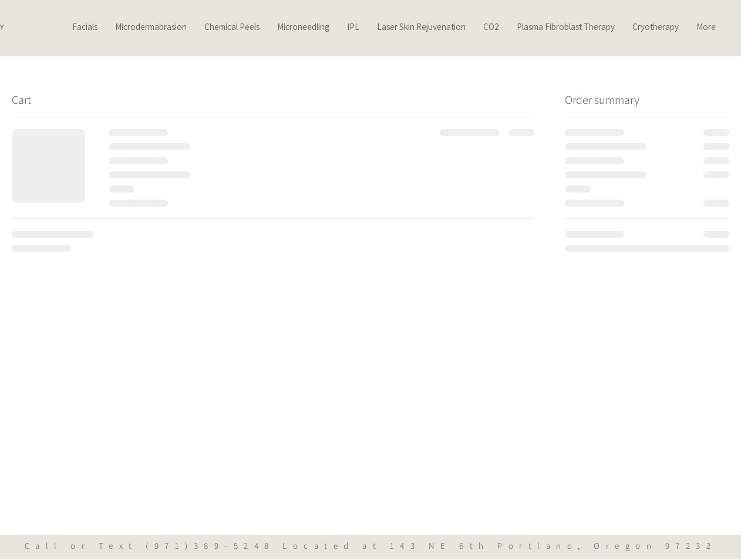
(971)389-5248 (210, 546)
